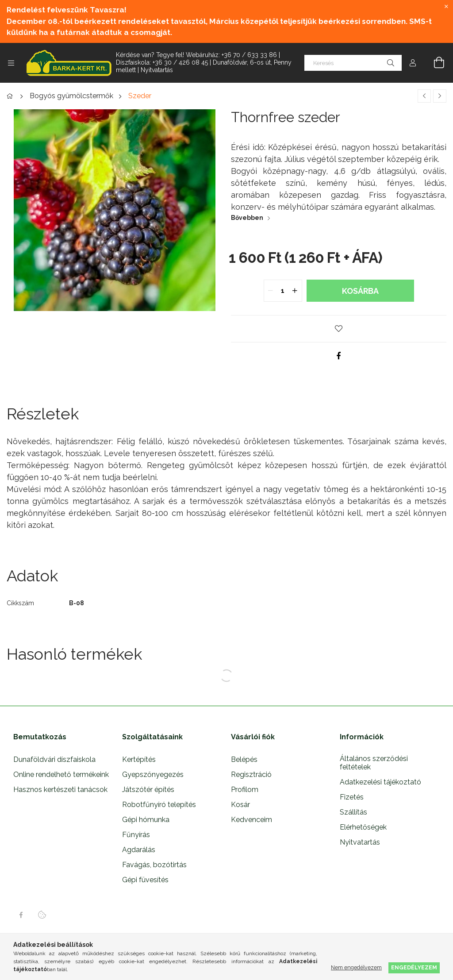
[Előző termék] (424, 96)
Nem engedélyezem (356, 967)
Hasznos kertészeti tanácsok (60, 790)
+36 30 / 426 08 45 (180, 62)
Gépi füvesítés (145, 880)
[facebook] (339, 356)
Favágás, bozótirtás (154, 865)
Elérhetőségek (363, 827)
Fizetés (352, 797)
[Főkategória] (11, 96)
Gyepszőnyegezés (153, 774)
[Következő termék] (440, 96)
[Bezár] (446, 7)
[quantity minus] (271, 291)
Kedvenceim (251, 820)
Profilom (245, 790)
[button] (339, 329)
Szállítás (353, 812)
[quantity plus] (295, 291)
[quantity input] (283, 291)
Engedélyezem (414, 967)
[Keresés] (353, 63)
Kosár (240, 805)
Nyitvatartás (157, 70)
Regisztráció (251, 774)
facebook (21, 915)
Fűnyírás (136, 835)
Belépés (244, 759)
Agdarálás (139, 850)
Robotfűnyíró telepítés (159, 805)
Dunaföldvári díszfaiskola (54, 759)
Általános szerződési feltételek (374, 763)
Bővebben (247, 218)
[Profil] (413, 63)
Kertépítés (139, 759)
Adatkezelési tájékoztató (380, 782)
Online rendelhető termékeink (61, 774)
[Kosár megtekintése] (434, 63)
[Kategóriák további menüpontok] (11, 63)
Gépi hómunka (146, 820)
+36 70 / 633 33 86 (249, 55)
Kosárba (360, 291)
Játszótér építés (148, 790)
